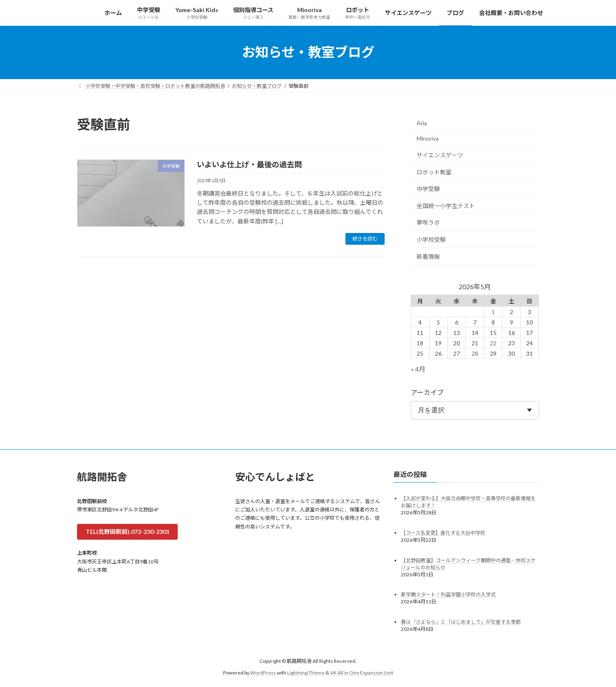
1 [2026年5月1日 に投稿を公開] (493, 311)
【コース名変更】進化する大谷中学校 (443, 532)
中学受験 (428, 189)
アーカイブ (427, 392)
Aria (422, 123)
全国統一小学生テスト (446, 205)
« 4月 (418, 368)
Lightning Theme (306, 673)
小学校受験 (431, 239)
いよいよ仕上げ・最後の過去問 (249, 164)
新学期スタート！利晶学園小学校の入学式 (448, 594)
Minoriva (428, 138)
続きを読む (365, 239)
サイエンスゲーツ (440, 155)
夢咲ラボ (428, 222)
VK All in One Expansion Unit (362, 673)
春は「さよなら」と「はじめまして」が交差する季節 (461, 622)
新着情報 (428, 256)
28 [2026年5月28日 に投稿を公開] (475, 353)
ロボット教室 (434, 172)
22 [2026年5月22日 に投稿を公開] (493, 343)
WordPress (263, 673)
